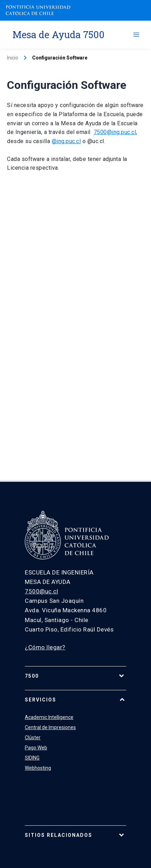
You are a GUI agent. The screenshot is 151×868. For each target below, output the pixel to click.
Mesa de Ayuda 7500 (59, 34)
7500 (32, 676)
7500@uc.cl (41, 591)
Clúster (33, 738)
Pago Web (36, 748)
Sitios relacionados (59, 835)
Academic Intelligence (49, 717)
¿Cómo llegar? (45, 647)
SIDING (32, 758)
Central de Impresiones (50, 727)
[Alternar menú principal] (136, 35)
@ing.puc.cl (66, 141)
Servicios (41, 700)
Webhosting (38, 768)
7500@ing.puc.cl (115, 132)
